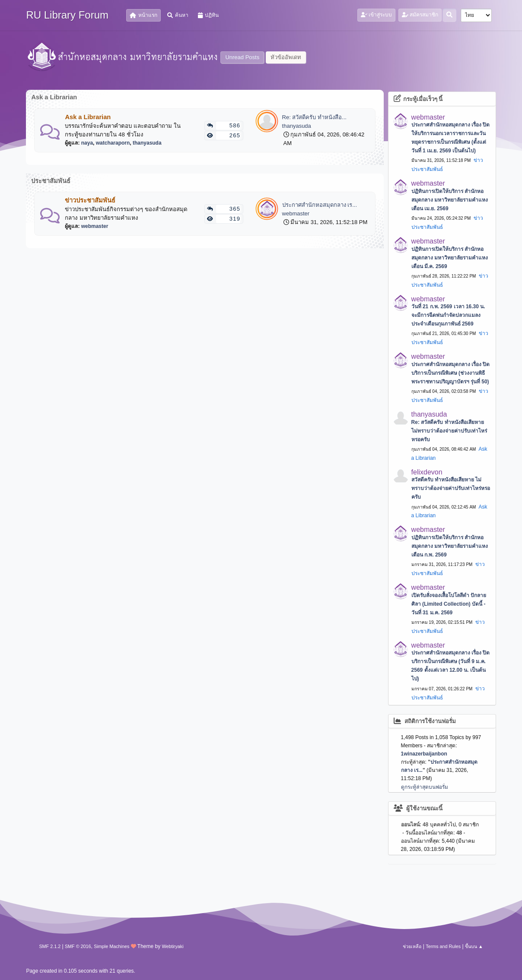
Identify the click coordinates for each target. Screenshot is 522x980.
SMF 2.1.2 (50, 946)
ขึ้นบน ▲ (474, 946)
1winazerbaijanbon (424, 754)
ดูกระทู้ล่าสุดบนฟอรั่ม (425, 787)
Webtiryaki (172, 946)
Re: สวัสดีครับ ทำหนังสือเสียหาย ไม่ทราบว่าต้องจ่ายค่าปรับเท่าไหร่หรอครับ (449, 431)
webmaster (95, 226)
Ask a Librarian (88, 117)
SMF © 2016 (78, 946)
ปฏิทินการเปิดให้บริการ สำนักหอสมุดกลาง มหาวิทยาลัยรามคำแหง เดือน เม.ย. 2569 (450, 200)
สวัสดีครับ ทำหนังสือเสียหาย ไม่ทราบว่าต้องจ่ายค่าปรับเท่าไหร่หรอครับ (451, 488)
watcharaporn (113, 143)
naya (87, 143)
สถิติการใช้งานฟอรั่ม (425, 721)
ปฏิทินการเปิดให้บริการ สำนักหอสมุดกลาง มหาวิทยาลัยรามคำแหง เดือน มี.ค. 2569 (450, 258)
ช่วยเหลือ (412, 946)
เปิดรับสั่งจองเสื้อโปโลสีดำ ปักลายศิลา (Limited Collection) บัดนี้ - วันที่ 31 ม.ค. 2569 (449, 604)
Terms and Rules (443, 946)
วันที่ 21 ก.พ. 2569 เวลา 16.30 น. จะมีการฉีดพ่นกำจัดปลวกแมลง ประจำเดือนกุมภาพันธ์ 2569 (448, 315)
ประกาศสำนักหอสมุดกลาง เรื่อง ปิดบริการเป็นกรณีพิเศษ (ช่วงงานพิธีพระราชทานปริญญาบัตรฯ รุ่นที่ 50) (451, 373)
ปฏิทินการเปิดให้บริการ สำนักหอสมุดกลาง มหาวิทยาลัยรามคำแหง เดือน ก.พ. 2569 (450, 546)
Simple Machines (111, 946)
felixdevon (427, 472)
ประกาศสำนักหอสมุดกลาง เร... (320, 205)
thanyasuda (147, 143)
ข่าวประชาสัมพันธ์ (90, 200)
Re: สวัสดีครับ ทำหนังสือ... (314, 117)
